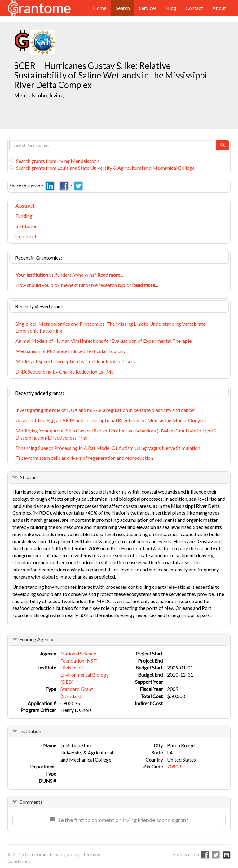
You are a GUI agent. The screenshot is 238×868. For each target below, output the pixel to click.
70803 (174, 766)
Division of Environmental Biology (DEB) (85, 675)
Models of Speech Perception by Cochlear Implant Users (75, 361)
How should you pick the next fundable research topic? (87, 285)
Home (100, 8)
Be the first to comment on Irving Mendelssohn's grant (119, 820)
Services (148, 8)
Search (123, 8)
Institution (26, 226)
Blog (171, 8)
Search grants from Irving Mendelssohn (54, 161)
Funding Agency (36, 639)
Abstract (25, 206)
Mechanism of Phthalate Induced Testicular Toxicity (71, 351)
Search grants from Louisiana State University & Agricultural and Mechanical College (102, 168)
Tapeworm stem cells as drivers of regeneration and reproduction (84, 458)
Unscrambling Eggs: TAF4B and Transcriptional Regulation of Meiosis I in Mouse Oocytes (111, 420)
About (219, 8)
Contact (194, 8)
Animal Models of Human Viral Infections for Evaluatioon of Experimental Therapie (104, 341)
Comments (27, 236)
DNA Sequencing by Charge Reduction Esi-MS (65, 371)
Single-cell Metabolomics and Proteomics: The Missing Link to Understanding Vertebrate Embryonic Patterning (110, 327)
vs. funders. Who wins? (69, 275)
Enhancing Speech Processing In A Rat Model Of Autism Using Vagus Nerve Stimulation (108, 448)
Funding (24, 216)
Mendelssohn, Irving (39, 95)
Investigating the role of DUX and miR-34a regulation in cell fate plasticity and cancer (105, 410)
